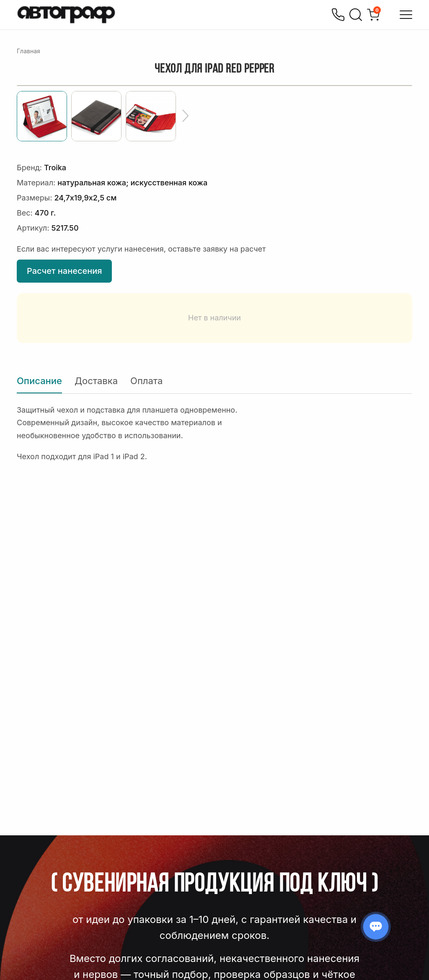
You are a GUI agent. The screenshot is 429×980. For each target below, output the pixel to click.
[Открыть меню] (406, 15)
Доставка (96, 381)
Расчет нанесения (64, 271)
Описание (39, 381)
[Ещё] (185, 116)
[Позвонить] (338, 15)
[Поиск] (356, 15)
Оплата (146, 381)
